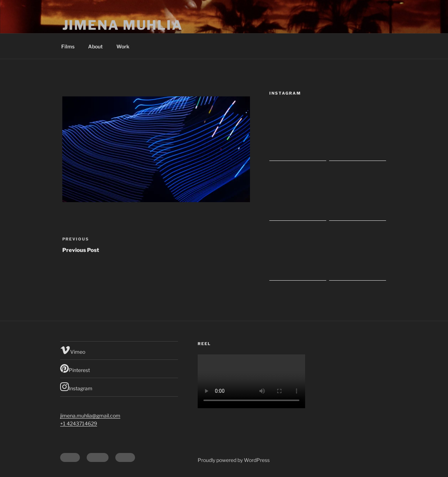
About (95, 46)
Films (68, 46)
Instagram (76, 387)
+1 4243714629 (79, 423)
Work (123, 46)
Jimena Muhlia (123, 25)
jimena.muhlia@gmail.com (90, 416)
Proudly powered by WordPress (234, 460)
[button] (156, 149)
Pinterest (75, 368)
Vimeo (73, 350)
